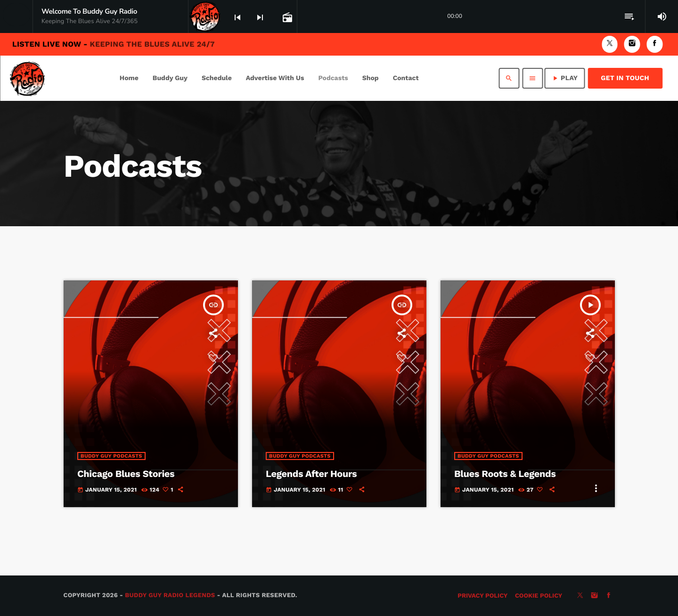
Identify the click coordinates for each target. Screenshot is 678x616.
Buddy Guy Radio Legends (170, 595)
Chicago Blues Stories (126, 474)
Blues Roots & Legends (505, 474)
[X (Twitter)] (610, 44)
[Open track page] (286, 17)
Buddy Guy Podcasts (111, 456)
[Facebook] (654, 44)
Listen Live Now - (114, 44)
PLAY (564, 78)
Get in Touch (625, 78)
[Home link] (27, 78)
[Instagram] (632, 44)
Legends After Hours (311, 474)
